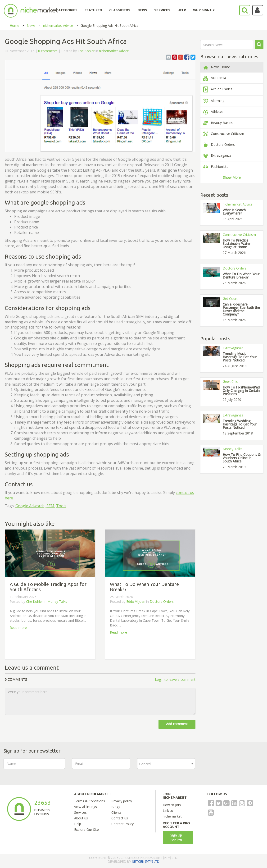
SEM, (51, 506)
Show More (232, 177)
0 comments (48, 51)
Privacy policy (122, 801)
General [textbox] (145, 764)
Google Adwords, (30, 506)
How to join (172, 805)
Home (14, 25)
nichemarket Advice (58, 25)
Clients (116, 812)
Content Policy (122, 824)
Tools (61, 506)
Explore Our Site (86, 829)
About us (81, 818)
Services (80, 812)
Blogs (116, 807)
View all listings (86, 807)
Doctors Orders (162, 601)
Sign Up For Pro (176, 838)
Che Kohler (86, 51)
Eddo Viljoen (136, 601)
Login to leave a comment (175, 679)
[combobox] (166, 764)
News (31, 25)
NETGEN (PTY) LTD (146, 862)
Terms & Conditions (90, 801)
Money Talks (57, 601)
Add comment (177, 724)
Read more (18, 628)
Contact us (120, 818)
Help (78, 824)
